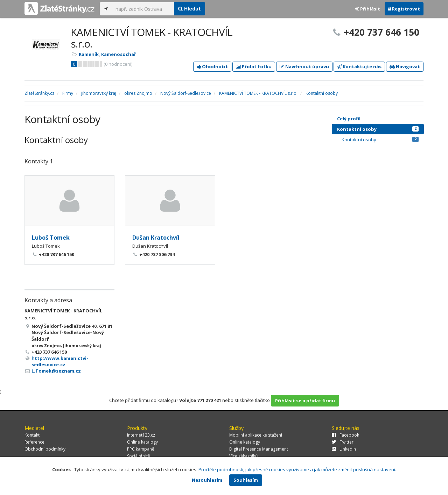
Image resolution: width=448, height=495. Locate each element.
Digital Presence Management (259, 449)
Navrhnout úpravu (304, 66)
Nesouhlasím (207, 480)
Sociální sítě (139, 456)
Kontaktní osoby (378, 129)
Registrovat (404, 9)
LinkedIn (344, 449)
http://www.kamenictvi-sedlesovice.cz (60, 361)
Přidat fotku (254, 66)
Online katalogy (142, 442)
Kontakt (32, 435)
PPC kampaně (141, 449)
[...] (143, 9)
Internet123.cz (141, 435)
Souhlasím (246, 480)
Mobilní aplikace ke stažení (256, 435)
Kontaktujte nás (359, 66)
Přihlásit (368, 9)
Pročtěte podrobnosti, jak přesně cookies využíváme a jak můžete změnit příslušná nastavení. (297, 469)
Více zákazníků (243, 456)
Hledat (190, 9)
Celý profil (349, 119)
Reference (34, 442)
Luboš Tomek (51, 238)
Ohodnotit (212, 66)
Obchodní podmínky (45, 449)
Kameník (89, 54)
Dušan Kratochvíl (156, 238)
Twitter (343, 442)
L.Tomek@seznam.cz (56, 371)
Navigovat (405, 66)
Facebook (345, 435)
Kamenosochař (119, 54)
